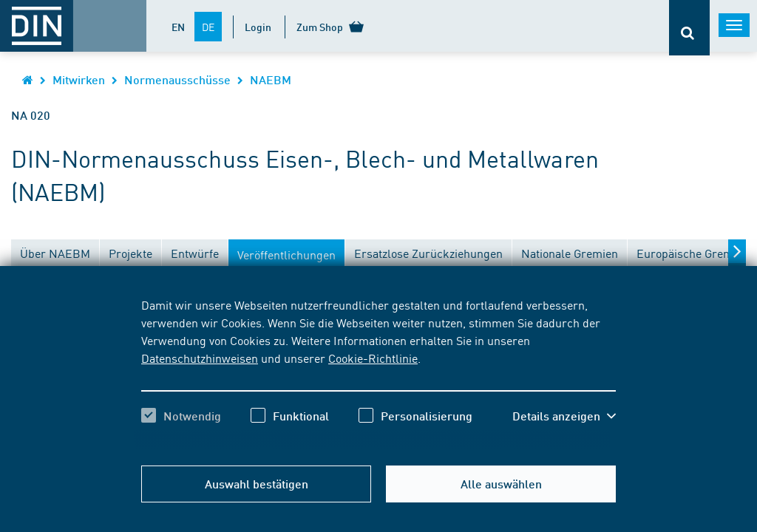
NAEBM (271, 79)
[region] (378, 373)
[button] (564, 416)
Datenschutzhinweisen (200, 358)
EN (178, 27)
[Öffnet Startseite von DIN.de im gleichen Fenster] (28, 79)
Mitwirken (79, 79)
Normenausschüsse (177, 79)
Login (258, 27)
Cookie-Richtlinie (373, 358)
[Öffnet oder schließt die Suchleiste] (689, 28)
